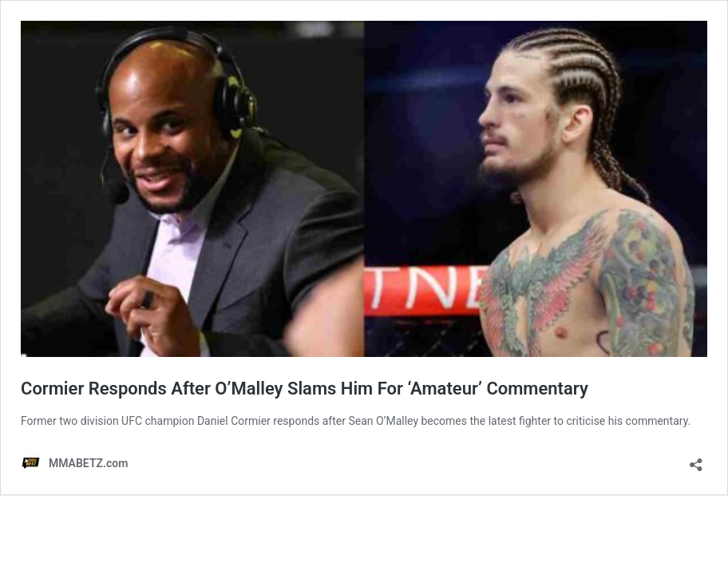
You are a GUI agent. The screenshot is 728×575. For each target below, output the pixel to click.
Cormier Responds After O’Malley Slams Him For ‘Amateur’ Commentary (305, 389)
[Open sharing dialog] (696, 460)
